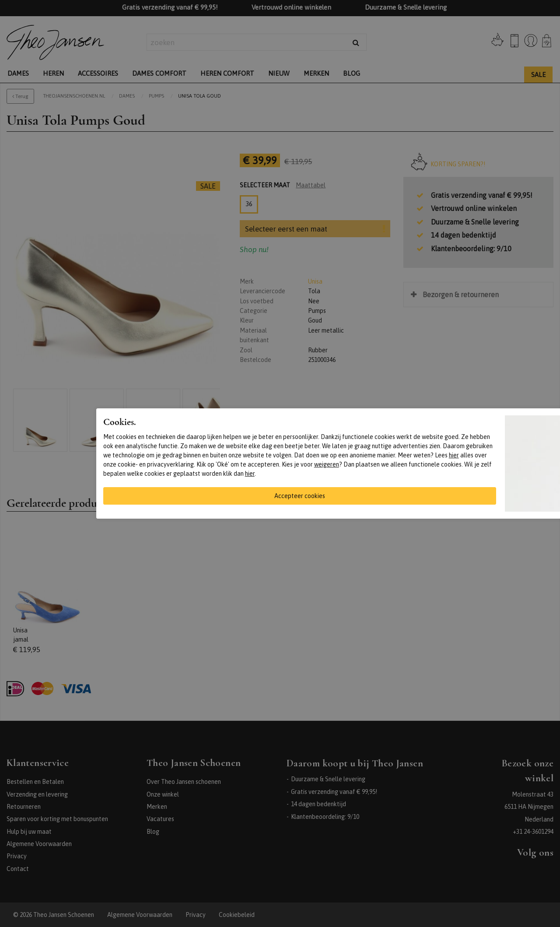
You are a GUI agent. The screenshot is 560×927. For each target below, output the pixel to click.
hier (454, 455)
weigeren (327, 464)
